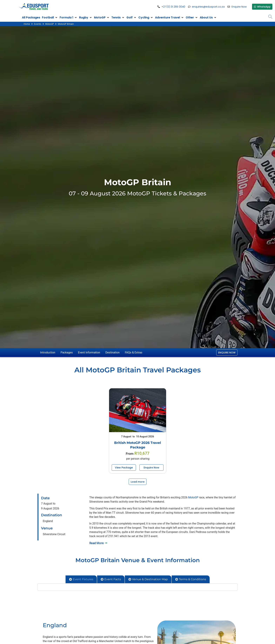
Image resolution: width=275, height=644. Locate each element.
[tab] (81, 579)
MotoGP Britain (138, 182)
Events (38, 24)
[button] (50, 18)
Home (27, 24)
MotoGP (50, 24)
